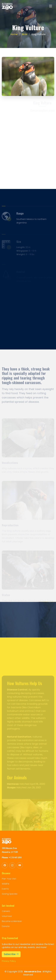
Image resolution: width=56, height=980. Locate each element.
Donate (6, 926)
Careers (6, 911)
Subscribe (11, 954)
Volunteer (7, 916)
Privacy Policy (9, 961)
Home (14, 34)
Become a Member (12, 921)
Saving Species (10, 894)
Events (5, 889)
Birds (24, 34)
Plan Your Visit (9, 879)
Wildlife (6, 884)
